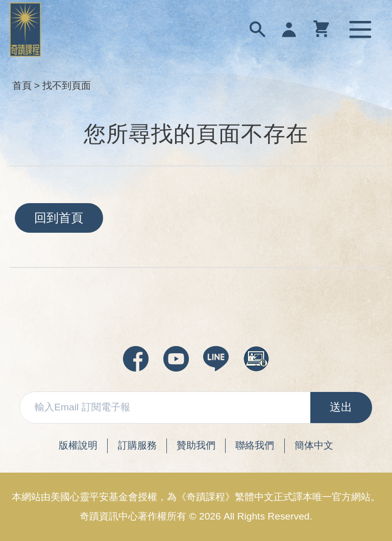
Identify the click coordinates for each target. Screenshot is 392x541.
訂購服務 (137, 445)
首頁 (22, 85)
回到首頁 (59, 218)
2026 (210, 516)
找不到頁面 (67, 85)
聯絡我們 (255, 445)
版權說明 (78, 445)
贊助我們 (196, 445)
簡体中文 (314, 445)
